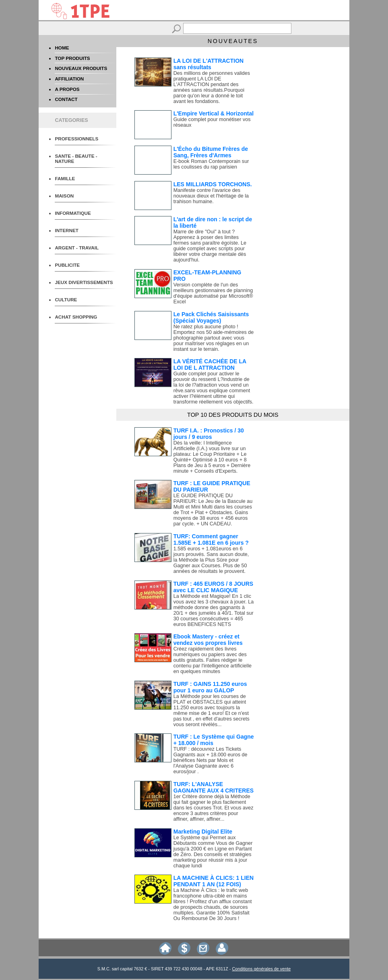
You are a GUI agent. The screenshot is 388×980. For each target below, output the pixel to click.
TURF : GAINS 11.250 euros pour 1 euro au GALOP (210, 687)
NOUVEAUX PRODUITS (81, 68)
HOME (62, 48)
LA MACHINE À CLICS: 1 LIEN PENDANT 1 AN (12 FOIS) (214, 881)
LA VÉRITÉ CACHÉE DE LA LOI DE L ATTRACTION (210, 364)
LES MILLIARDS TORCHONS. (213, 184)
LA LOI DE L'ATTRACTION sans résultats (208, 64)
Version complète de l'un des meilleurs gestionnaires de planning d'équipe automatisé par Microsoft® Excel (213, 293)
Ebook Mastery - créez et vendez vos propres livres (208, 640)
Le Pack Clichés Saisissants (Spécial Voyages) (211, 317)
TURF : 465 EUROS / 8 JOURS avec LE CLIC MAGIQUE (213, 587)
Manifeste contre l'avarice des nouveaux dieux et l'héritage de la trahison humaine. (211, 196)
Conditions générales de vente (261, 969)
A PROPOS (67, 89)
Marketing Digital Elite (203, 832)
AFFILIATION (69, 79)
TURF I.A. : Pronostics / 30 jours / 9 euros (209, 434)
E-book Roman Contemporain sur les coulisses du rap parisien (211, 164)
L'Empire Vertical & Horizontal (214, 113)
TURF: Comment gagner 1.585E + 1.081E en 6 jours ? (211, 539)
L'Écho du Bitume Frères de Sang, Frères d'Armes (211, 152)
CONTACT (66, 99)
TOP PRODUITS (72, 58)
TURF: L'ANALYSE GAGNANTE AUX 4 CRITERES (214, 787)
